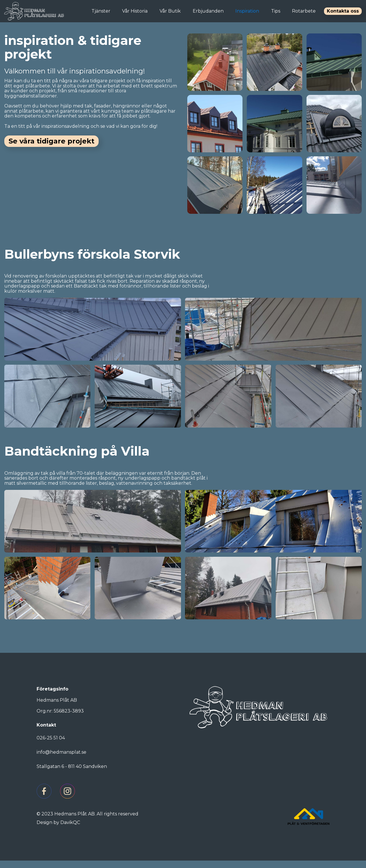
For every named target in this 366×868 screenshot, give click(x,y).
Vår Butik (170, 11)
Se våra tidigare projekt (51, 141)
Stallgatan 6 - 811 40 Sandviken (72, 774)
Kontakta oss (343, 11)
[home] (34, 11)
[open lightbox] (215, 63)
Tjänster (101, 11)
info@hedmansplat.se (61, 760)
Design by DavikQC (58, 830)
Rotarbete (304, 11)
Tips (276, 11)
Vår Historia (135, 11)
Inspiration (247, 11)
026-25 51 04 (51, 745)
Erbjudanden (208, 11)
